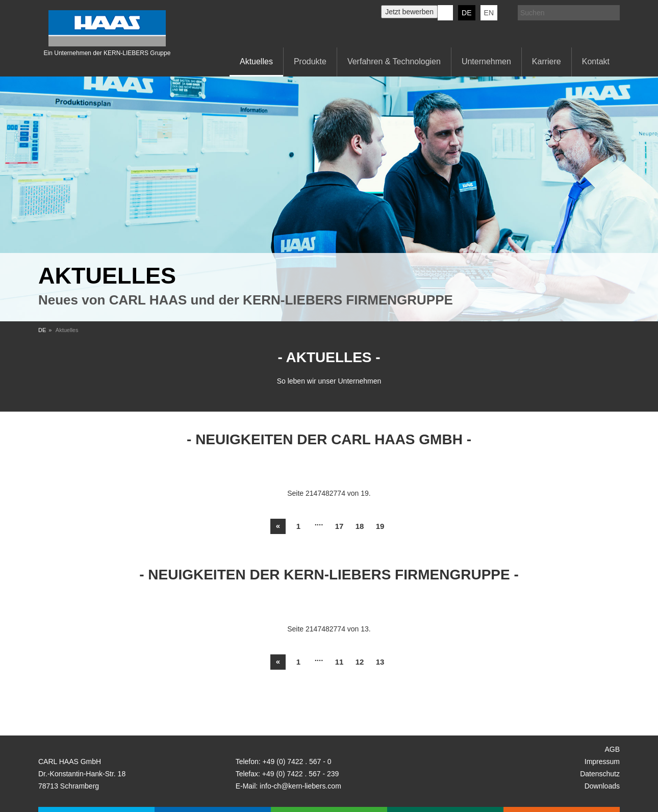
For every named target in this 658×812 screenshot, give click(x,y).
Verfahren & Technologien (394, 61)
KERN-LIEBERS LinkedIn (445, 13)
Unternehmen (486, 61)
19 (380, 526)
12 (360, 662)
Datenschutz (600, 774)
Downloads (602, 786)
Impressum (602, 762)
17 (339, 526)
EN (489, 13)
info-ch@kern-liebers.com (300, 786)
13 (380, 662)
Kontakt (596, 61)
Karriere (547, 61)
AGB (612, 749)
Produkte (310, 61)
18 (360, 526)
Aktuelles (256, 61)
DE (466, 13)
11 (339, 662)
